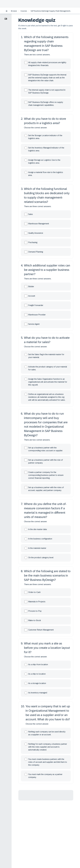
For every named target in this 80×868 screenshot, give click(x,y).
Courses (24, 11)
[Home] (7, 11)
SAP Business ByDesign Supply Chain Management (50, 11)
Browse (14, 11)
